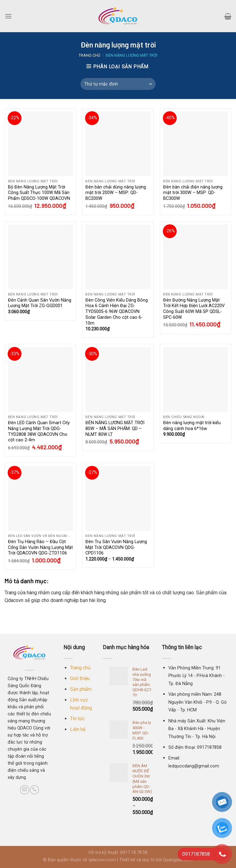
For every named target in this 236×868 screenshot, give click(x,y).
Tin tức (77, 719)
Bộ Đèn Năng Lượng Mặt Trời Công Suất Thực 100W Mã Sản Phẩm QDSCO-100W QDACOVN (39, 193)
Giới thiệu (80, 678)
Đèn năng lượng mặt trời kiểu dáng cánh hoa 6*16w (192, 426)
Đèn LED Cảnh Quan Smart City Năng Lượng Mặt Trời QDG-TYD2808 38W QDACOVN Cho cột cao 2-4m (39, 431)
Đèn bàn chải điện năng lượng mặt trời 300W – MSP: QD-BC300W (193, 193)
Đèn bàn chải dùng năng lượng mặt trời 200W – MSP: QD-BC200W (116, 193)
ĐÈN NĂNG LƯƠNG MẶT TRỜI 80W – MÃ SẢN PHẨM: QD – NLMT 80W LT (115, 428)
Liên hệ (78, 729)
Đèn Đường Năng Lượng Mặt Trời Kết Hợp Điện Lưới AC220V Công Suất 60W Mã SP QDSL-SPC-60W (194, 309)
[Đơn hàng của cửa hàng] (118, 84)
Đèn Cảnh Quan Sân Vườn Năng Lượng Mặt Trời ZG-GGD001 (40, 303)
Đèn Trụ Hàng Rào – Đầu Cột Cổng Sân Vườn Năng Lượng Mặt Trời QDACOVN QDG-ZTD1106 (40, 547)
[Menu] (8, 16)
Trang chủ (89, 55)
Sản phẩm (81, 689)
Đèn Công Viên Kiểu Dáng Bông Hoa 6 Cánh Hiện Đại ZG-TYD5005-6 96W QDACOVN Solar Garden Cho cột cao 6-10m (117, 312)
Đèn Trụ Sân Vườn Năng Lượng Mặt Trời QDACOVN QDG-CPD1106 (116, 547)
